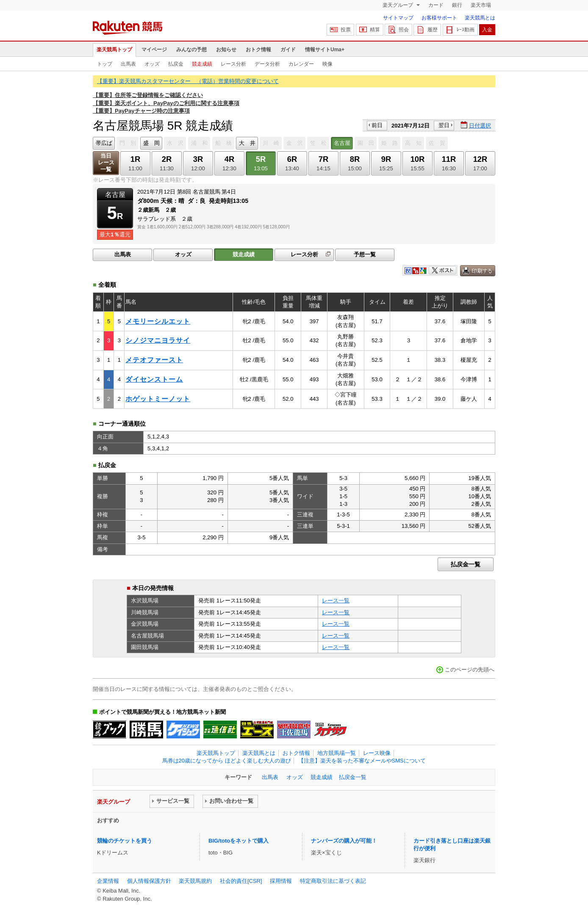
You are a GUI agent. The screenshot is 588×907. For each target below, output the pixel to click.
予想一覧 (365, 254)
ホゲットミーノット (158, 399)
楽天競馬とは (480, 18)
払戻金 (176, 64)
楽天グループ (398, 5)
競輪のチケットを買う (125, 841)
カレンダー (301, 64)
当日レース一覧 (106, 162)
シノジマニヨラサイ (158, 340)
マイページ (154, 50)
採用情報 (281, 881)
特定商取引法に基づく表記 (333, 881)
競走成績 (202, 64)
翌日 (444, 125)
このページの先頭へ (470, 670)
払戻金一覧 (466, 564)
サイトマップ (398, 18)
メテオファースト (154, 360)
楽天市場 (481, 5)
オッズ (152, 64)
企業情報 (108, 881)
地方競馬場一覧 (337, 753)
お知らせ (226, 50)
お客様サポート (439, 18)
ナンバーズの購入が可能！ (344, 841)
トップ (105, 64)
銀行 (457, 5)
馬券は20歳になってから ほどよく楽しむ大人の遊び (227, 761)
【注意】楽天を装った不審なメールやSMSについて (362, 761)
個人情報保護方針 (149, 881)
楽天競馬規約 (195, 881)
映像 (327, 64)
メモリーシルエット (158, 321)
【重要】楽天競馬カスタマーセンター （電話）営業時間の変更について (188, 81)
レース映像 (377, 753)
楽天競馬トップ (114, 50)
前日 (377, 125)
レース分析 (233, 64)
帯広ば (104, 143)
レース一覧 (336, 601)
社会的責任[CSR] (241, 881)
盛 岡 (151, 143)
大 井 (247, 143)
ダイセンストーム (154, 379)
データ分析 (267, 64)
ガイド (288, 50)
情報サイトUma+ (325, 50)
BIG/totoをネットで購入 (239, 841)
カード (436, 5)
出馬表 (128, 64)
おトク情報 (258, 50)
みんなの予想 (191, 50)
